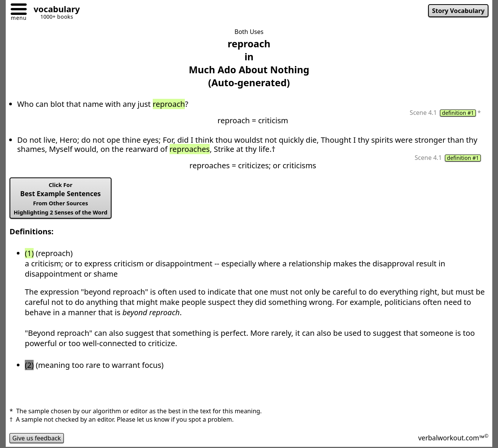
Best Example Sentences (61, 198)
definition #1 (458, 113)
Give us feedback (37, 438)
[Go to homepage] (54, 10)
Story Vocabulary (458, 11)
